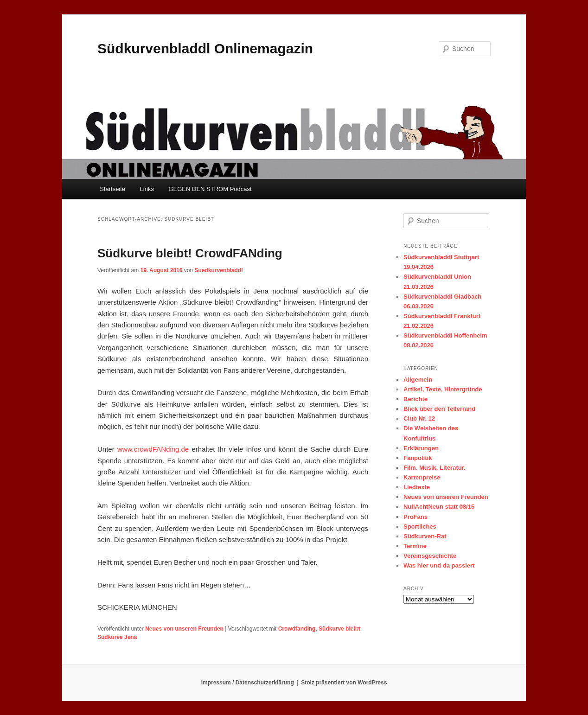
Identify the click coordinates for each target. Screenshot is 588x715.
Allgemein (418, 380)
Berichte (415, 399)
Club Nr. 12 (419, 418)
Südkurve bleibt (339, 629)
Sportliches (420, 527)
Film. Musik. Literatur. (435, 468)
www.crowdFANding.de (153, 449)
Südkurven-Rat (425, 536)
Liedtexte (417, 487)
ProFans (415, 517)
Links (147, 189)
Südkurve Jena (117, 637)
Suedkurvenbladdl (218, 270)
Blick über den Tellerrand (439, 409)
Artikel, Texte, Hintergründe (443, 389)
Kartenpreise (422, 477)
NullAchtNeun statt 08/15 (439, 507)
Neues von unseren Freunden (184, 629)
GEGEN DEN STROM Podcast (210, 189)
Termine (415, 546)
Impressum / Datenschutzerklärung (248, 683)
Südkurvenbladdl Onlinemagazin (205, 48)
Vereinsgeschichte (430, 556)
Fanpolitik (418, 458)
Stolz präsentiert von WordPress (344, 683)
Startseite (112, 189)
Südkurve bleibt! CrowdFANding (190, 253)
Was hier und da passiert (439, 565)
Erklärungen (421, 448)
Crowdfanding (297, 629)
